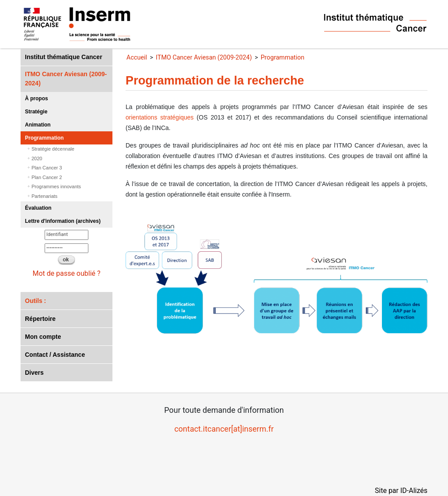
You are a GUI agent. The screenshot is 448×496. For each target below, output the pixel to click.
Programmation (44, 138)
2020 (37, 158)
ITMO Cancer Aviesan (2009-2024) (66, 79)
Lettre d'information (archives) (63, 221)
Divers (34, 373)
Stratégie (36, 112)
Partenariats (44, 196)
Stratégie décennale (53, 149)
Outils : (35, 301)
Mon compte (43, 337)
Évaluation (38, 208)
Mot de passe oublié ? (66, 273)
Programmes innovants (56, 186)
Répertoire (40, 319)
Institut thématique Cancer (64, 57)
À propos (37, 98)
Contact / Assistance (55, 355)
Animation (38, 125)
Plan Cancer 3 (47, 168)
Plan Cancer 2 (47, 177)
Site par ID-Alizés (401, 491)
